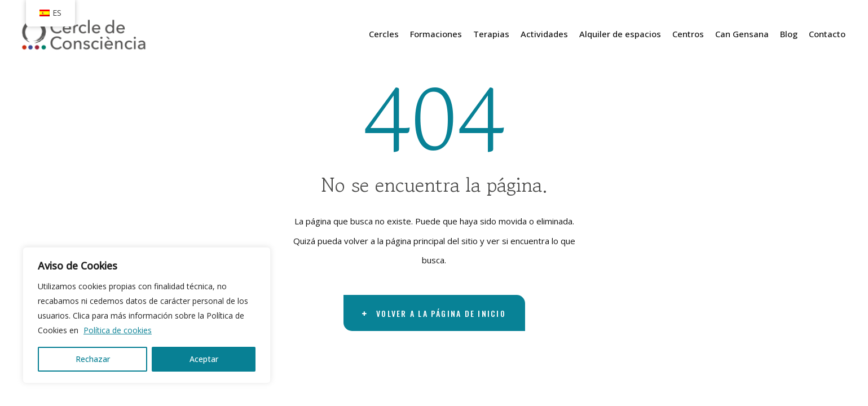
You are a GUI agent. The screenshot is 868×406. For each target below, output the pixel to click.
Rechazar (93, 359)
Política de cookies (118, 330)
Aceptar (204, 359)
